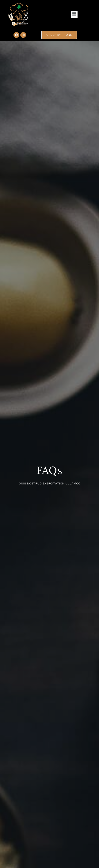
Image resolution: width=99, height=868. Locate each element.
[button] (74, 14)
